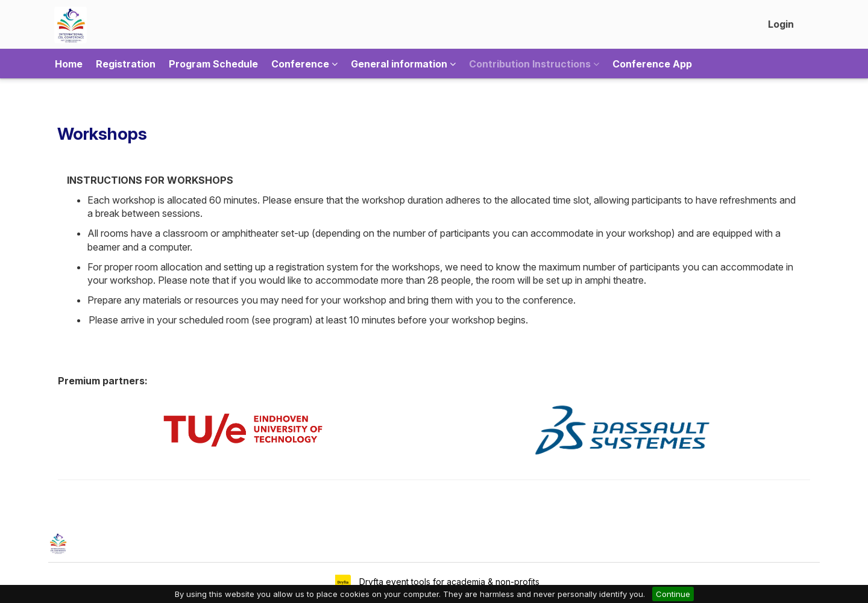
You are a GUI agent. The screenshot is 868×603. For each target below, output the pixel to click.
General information (403, 64)
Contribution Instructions (534, 64)
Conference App (652, 64)
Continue (673, 594)
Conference (304, 64)
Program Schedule (213, 64)
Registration (126, 64)
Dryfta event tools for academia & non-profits (448, 582)
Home (69, 64)
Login (781, 24)
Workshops (102, 134)
